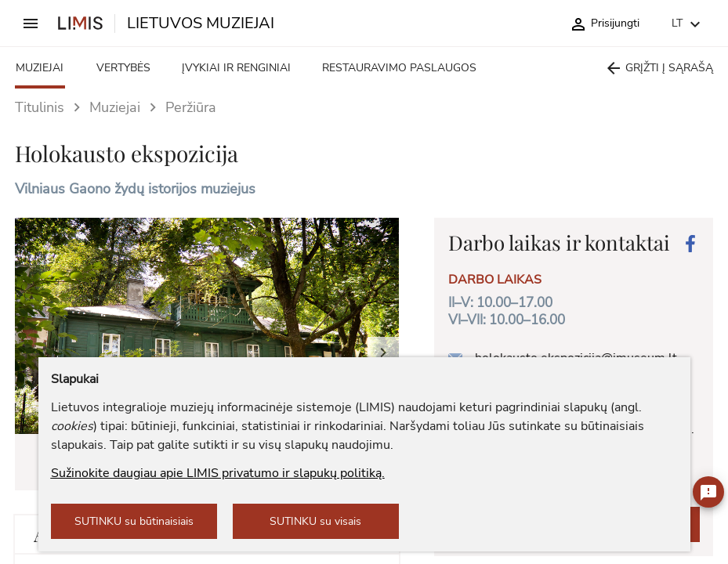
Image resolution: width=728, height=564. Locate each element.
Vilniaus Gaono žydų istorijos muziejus (135, 189)
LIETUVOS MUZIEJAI (201, 23)
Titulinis (40, 107)
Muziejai (115, 107)
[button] (383, 337)
